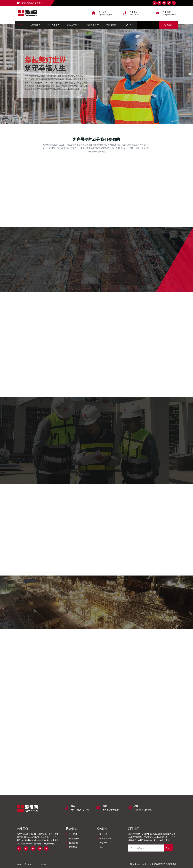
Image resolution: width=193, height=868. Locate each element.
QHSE (130, 25)
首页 (21, 25)
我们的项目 (93, 25)
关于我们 (35, 25)
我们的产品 (73, 25)
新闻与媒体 (112, 25)
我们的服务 (54, 25)
